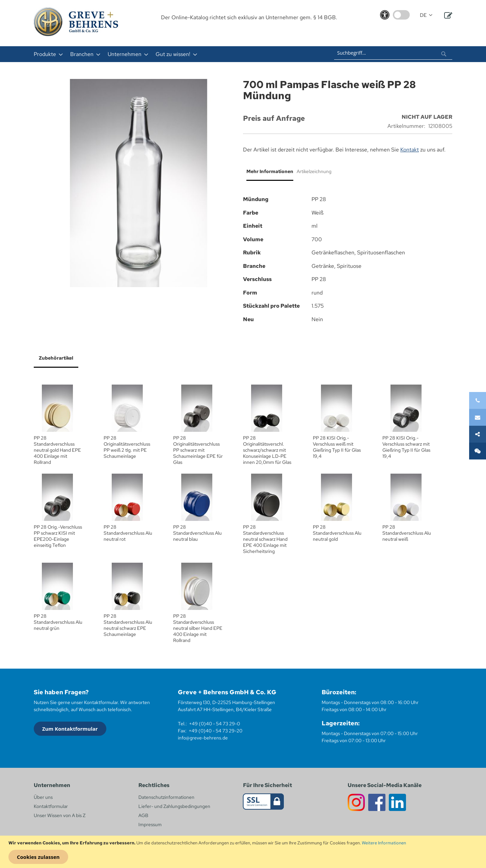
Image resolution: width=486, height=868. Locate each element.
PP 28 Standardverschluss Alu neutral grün (58, 622)
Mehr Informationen (270, 171)
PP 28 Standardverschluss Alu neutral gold (337, 533)
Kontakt (410, 150)
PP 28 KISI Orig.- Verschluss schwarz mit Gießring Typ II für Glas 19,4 (406, 447)
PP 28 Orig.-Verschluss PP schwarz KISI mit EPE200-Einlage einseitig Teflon (58, 536)
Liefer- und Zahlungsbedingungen (174, 806)
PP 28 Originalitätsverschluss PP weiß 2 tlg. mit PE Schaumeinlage (127, 447)
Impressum (150, 824)
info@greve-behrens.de (203, 738)
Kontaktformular (51, 806)
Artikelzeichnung (314, 171)
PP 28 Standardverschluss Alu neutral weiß (407, 533)
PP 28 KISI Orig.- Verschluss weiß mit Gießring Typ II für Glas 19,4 (337, 447)
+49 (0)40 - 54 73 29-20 (215, 731)
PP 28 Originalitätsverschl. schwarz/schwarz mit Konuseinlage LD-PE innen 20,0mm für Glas (267, 450)
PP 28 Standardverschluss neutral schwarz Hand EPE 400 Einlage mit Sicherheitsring (265, 539)
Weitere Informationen (384, 843)
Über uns (43, 797)
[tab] (268, 174)
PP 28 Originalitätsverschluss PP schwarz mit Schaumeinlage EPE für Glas (198, 450)
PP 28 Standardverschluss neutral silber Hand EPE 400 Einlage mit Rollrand (198, 628)
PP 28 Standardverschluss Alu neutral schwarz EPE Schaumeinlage (128, 625)
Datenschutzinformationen (166, 797)
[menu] (155, 54)
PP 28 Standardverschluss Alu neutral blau (197, 533)
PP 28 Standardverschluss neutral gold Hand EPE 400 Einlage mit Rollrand (57, 450)
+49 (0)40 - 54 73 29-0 (214, 724)
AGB (143, 815)
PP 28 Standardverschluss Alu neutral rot (128, 533)
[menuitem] (46, 54)
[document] (244, 852)
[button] (426, 15)
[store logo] (76, 22)
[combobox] (393, 53)
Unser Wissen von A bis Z (60, 815)
